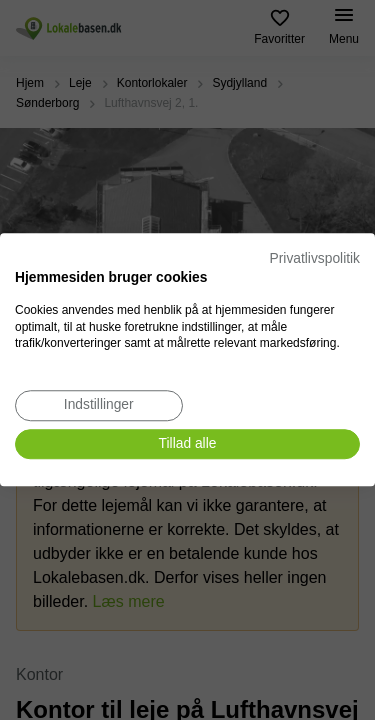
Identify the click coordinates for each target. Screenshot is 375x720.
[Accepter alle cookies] (187, 444)
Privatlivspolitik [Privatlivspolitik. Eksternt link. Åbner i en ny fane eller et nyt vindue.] (315, 258)
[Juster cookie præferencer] (99, 405)
